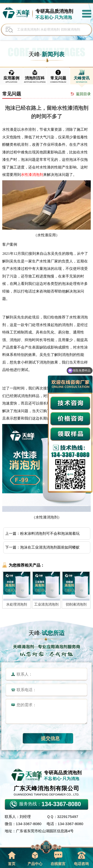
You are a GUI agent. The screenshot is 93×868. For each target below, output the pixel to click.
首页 (12, 859)
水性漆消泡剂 (32, 175)
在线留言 (58, 859)
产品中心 (35, 859)
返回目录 (83, 94)
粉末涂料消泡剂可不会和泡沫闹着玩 (50, 533)
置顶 (47, 847)
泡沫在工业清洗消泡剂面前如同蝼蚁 (50, 547)
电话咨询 (81, 859)
